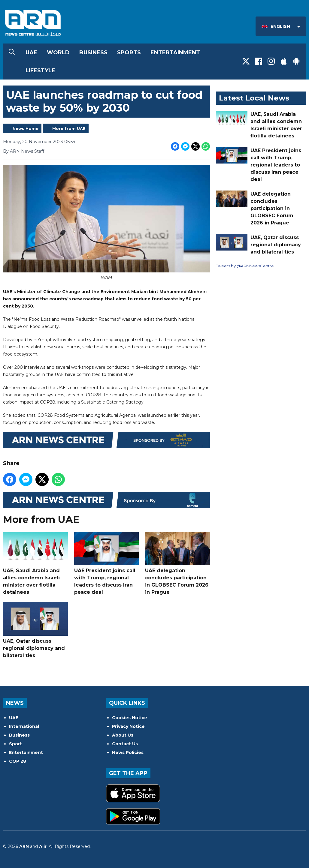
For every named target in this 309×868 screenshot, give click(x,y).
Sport (15, 744)
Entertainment (175, 53)
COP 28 (18, 761)
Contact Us (125, 744)
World (58, 53)
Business (93, 53)
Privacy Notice (128, 726)
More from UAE (69, 128)
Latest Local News (254, 98)
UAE (31, 53)
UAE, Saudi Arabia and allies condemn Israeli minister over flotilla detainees (35, 563)
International (24, 726)
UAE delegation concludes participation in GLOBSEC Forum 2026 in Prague (177, 563)
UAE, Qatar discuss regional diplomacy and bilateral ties (35, 630)
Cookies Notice (130, 718)
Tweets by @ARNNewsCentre (245, 266)
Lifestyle (40, 71)
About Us (123, 735)
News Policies (128, 752)
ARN (24, 846)
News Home (26, 128)
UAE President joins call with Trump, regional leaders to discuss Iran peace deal (107, 563)
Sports (129, 53)
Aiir (43, 846)
